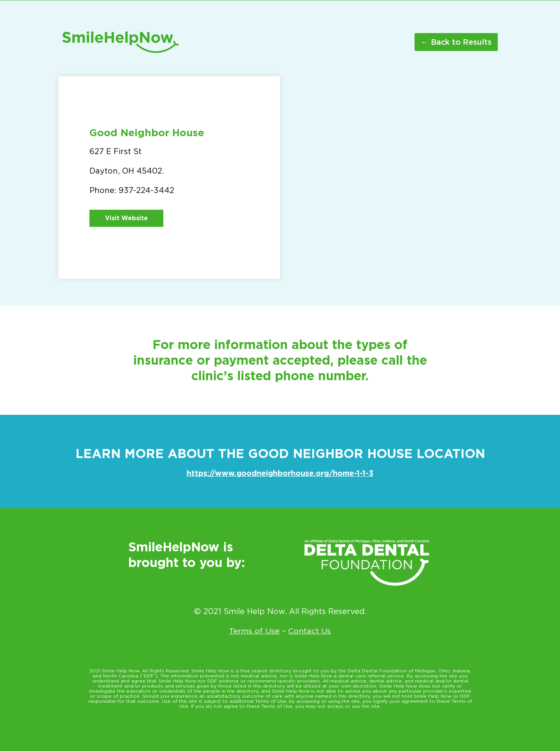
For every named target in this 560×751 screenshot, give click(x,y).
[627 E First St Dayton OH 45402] (391, 177)
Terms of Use (255, 631)
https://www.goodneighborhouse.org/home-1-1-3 (280, 473)
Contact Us (310, 631)
